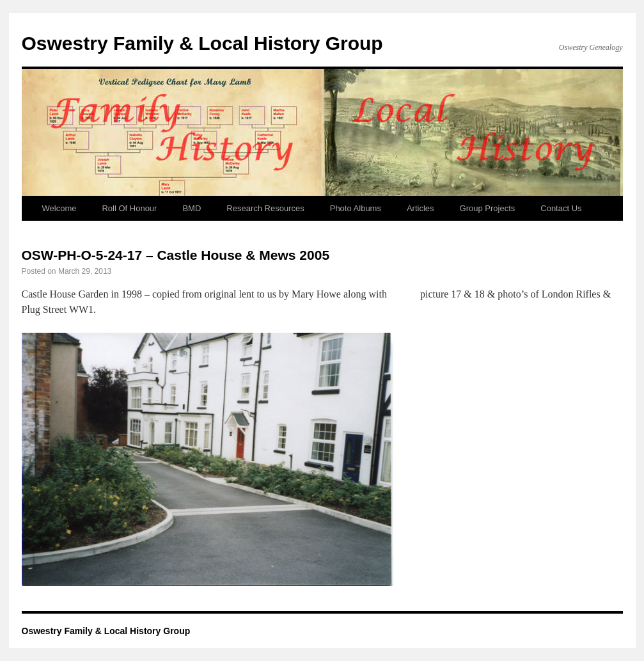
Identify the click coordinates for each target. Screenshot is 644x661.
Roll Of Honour (129, 208)
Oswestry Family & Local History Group (202, 43)
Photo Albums (356, 208)
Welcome (59, 208)
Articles (420, 208)
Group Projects (488, 208)
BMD (192, 208)
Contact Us (561, 208)
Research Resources (265, 208)
